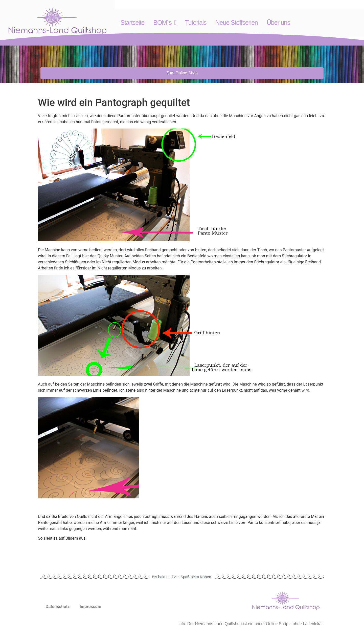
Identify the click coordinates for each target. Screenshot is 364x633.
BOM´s (165, 23)
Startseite (133, 23)
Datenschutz (58, 607)
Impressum (90, 607)
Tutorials (196, 23)
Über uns (278, 23)
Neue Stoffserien (237, 23)
